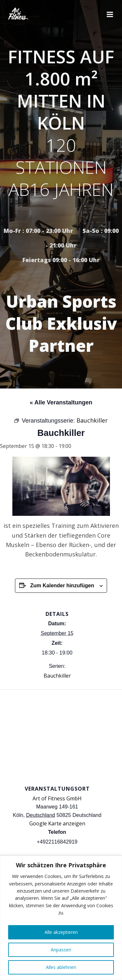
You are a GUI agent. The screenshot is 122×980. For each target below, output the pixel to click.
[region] (61, 918)
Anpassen (61, 950)
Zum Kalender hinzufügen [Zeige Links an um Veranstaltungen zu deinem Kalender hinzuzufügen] (62, 585)
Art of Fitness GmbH (57, 798)
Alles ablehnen (61, 967)
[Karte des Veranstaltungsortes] (61, 737)
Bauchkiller (57, 676)
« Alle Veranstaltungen (61, 402)
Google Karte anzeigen (57, 823)
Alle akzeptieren (61, 932)
